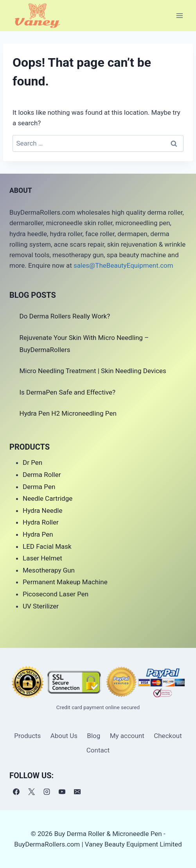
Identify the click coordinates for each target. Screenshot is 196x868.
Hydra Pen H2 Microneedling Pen (68, 413)
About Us (64, 736)
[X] (31, 792)
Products (27, 736)
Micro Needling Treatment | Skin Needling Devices (93, 371)
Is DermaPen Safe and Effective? (68, 392)
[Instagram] (47, 792)
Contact (98, 750)
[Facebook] (16, 792)
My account (127, 736)
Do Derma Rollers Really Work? (65, 316)
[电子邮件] (77, 792)
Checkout (168, 736)
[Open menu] (179, 15)
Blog (94, 736)
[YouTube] (62, 792)
